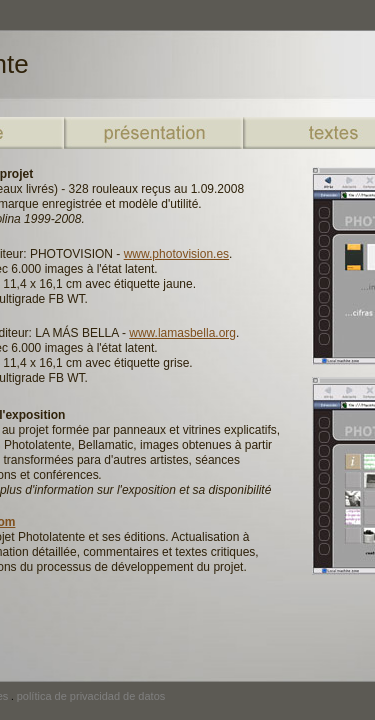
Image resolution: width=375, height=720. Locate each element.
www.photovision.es (176, 254)
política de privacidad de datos (91, 696)
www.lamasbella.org (182, 333)
